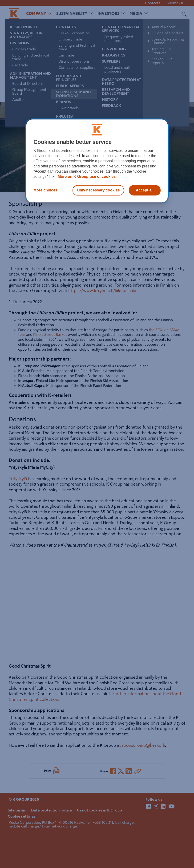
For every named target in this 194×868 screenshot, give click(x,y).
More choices (45, 190)
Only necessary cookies (98, 190)
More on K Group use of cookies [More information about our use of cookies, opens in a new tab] (86, 176)
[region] (97, 161)
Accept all (145, 190)
